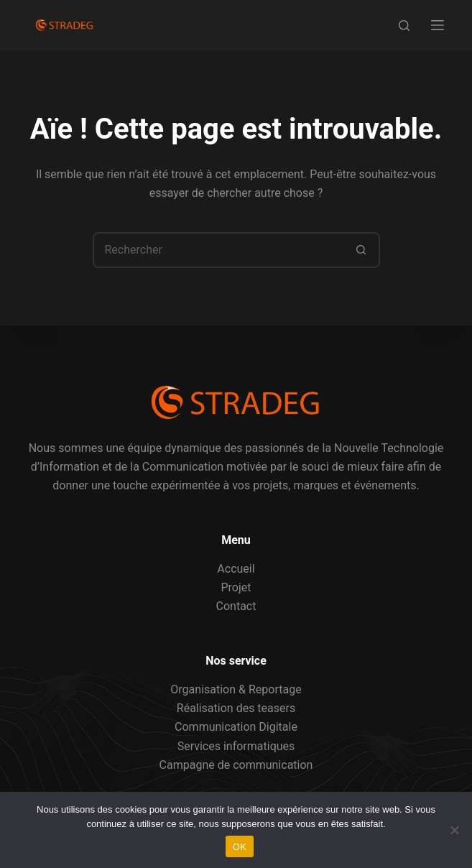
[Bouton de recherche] (362, 250)
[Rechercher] (404, 26)
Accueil (236, 569)
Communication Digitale (236, 727)
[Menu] (438, 25)
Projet (236, 587)
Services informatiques (236, 746)
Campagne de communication (236, 765)
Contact (236, 606)
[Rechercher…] (218, 250)
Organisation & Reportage (236, 689)
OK (240, 847)
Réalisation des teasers (236, 708)
